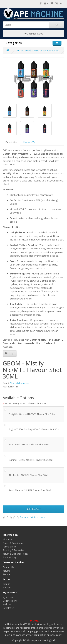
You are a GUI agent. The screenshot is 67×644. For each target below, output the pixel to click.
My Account (8, 597)
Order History (10, 601)
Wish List (7, 604)
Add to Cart (33, 509)
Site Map (7, 574)
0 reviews (24, 517)
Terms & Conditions (13, 543)
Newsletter (8, 608)
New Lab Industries (20, 383)
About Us (7, 539)
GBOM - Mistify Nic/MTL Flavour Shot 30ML (38, 51)
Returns (7, 571)
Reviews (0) (29, 142)
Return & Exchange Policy (15, 554)
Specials (7, 588)
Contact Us (8, 567)
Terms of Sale (10, 547)
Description (11, 142)
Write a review (38, 517)
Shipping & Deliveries (13, 550)
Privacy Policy (9, 557)
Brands (6, 584)
